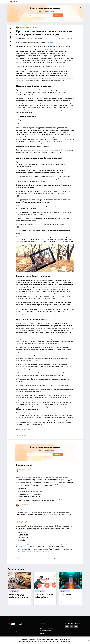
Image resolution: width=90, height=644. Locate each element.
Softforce (27, 429)
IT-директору (21, 38)
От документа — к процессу (66, 595)
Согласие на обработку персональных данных (46, 630)
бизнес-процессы (22, 436)
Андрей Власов (24, 505)
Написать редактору (46, 636)
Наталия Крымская (25, 470)
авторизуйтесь (41, 558)
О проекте (43, 623)
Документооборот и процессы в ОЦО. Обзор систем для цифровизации (19, 596)
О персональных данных (47, 626)
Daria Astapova (23, 521)
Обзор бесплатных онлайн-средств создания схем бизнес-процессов (45, 596)
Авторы (42, 633)
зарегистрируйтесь (53, 558)
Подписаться (58, 15)
